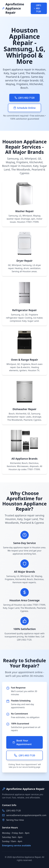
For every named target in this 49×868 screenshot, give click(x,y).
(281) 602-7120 (37, 8)
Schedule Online (25, 108)
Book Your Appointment (22, 742)
